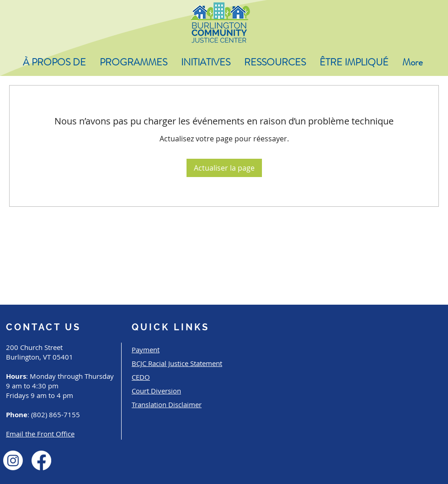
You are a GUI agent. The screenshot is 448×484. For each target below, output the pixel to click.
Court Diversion (156, 391)
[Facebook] (41, 460)
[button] (54, 62)
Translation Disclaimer (167, 404)
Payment (146, 350)
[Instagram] (13, 460)
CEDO (141, 377)
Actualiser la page (224, 168)
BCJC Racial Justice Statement (177, 363)
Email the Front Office (40, 434)
